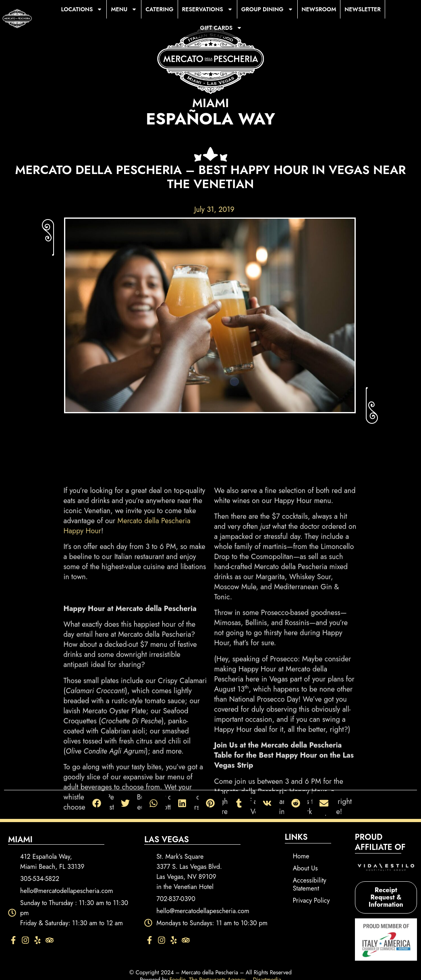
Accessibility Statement (310, 884)
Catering (159, 9)
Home (301, 856)
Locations (82, 9)
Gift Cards (221, 28)
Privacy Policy (311, 900)
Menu (124, 9)
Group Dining (267, 9)
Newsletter (363, 9)
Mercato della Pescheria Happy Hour (127, 711)
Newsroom (319, 9)
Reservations (207, 9)
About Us (305, 868)
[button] (97, 803)
